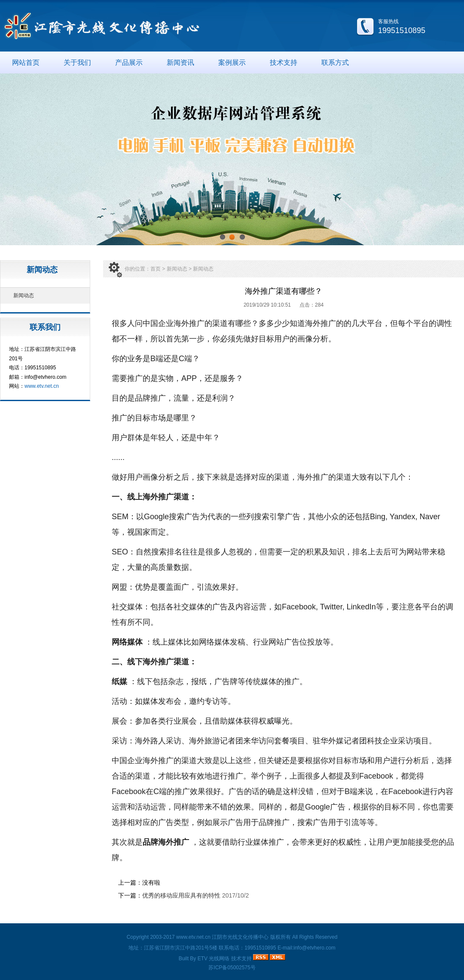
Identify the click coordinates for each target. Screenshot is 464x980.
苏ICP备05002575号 (232, 968)
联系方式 (335, 62)
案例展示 (232, 62)
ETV (203, 959)
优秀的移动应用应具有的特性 (181, 895)
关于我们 (77, 62)
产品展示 (129, 62)
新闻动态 (24, 295)
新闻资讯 (180, 62)
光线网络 (219, 959)
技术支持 (284, 62)
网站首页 (26, 62)
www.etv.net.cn (42, 386)
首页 (156, 269)
